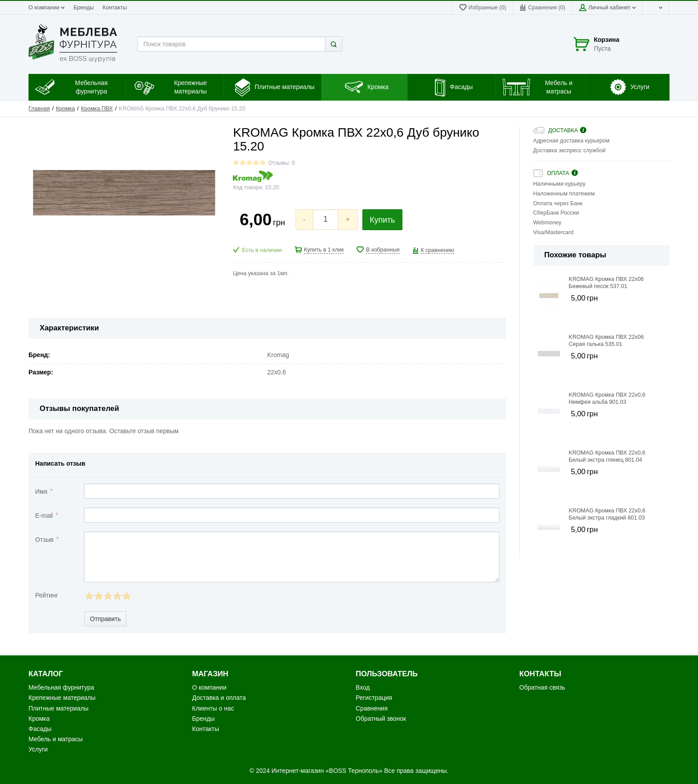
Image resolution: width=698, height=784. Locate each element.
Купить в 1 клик (324, 250)
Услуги (38, 749)
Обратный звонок (381, 719)
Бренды (84, 8)
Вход (363, 687)
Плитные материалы (59, 708)
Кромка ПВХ (97, 109)
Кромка (66, 109)
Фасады (40, 729)
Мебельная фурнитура (61, 687)
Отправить (105, 619)
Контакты (115, 8)
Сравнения (372, 708)
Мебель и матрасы (56, 739)
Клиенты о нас (213, 708)
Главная (39, 109)
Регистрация (374, 698)
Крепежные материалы (62, 698)
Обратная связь (542, 687)
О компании (47, 8)
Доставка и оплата (219, 698)
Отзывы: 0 (281, 163)
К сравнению (437, 250)
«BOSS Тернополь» (354, 771)
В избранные (383, 250)
